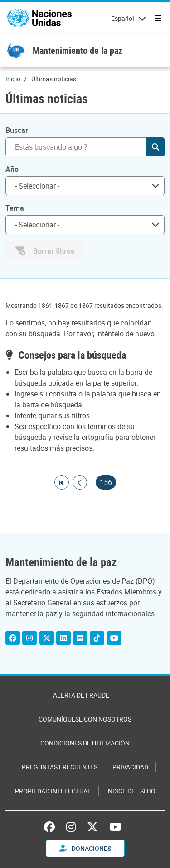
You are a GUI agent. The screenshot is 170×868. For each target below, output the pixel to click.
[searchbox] (81, 186)
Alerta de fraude (81, 695)
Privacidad (130, 767)
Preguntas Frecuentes (60, 767)
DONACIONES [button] (85, 848)
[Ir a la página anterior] (80, 482)
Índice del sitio (131, 791)
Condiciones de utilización (85, 743)
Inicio (13, 79)
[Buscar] (85, 147)
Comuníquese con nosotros (85, 719)
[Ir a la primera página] (62, 482)
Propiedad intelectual (53, 791)
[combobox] (85, 186)
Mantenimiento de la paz (78, 50)
